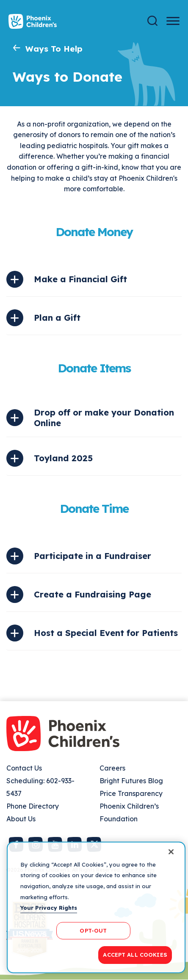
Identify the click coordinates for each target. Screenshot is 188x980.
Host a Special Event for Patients (106, 633)
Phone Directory (33, 806)
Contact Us (24, 768)
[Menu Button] (173, 21)
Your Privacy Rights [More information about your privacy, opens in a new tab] (49, 908)
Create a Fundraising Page (93, 594)
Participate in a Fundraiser (93, 556)
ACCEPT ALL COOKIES (135, 955)
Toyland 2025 (63, 458)
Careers (112, 768)
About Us (21, 819)
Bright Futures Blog (131, 781)
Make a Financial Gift (80, 279)
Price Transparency (131, 793)
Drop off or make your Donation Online (104, 418)
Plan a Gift (57, 318)
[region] (96, 907)
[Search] (152, 21)
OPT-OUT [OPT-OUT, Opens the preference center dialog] (93, 930)
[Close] (171, 852)
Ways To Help (54, 49)
